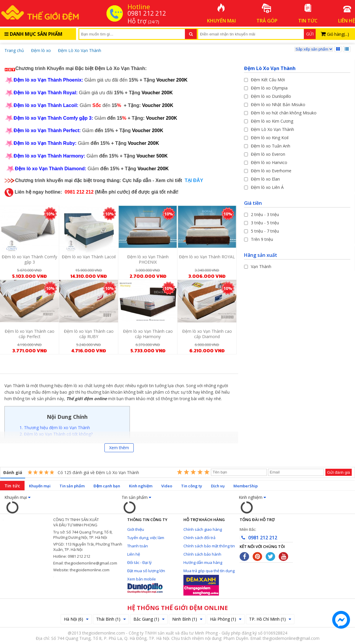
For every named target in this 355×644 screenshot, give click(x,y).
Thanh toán (138, 546)
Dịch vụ (218, 486)
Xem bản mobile (142, 579)
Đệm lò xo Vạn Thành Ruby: (45, 143)
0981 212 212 (258, 538)
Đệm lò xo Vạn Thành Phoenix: (48, 80)
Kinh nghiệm (141, 486)
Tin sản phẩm (72, 486)
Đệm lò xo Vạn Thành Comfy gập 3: (53, 118)
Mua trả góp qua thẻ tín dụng (209, 571)
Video (167, 486)
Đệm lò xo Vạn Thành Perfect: (47, 130)
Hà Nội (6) (76, 619)
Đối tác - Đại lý (139, 562)
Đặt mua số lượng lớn (146, 571)
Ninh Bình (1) (187, 619)
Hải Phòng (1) (226, 619)
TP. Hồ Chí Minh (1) (270, 619)
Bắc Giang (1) (149, 619)
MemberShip (246, 486)
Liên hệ (134, 554)
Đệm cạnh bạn (107, 486)
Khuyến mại (40, 486)
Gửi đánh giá (339, 472)
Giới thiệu (136, 529)
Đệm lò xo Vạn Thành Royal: (46, 93)
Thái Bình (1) (111, 619)
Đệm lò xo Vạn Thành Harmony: (49, 156)
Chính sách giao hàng (203, 529)
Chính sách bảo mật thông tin (209, 546)
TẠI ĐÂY (192, 180)
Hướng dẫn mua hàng (203, 562)
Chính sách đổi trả (199, 538)
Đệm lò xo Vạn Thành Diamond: (50, 169)
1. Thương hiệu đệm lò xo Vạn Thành (55, 428)
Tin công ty (192, 486)
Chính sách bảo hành (202, 554)
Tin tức (12, 486)
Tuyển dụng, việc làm (146, 538)
